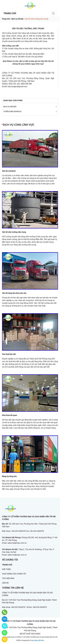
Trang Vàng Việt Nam (37, 640)
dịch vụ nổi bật (17, 19)
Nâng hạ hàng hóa (9, 476)
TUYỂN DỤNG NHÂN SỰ (12, 112)
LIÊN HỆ (5, 583)
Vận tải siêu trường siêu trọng (14, 232)
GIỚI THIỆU (6, 569)
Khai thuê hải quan (10, 415)
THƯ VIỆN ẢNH (8, 578)
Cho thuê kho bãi (9, 354)
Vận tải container (9, 171)
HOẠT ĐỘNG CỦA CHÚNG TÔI (14, 574)
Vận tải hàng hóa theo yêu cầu (14, 293)
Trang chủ (6, 19)
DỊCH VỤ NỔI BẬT (10, 107)
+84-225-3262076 (18, 607)
